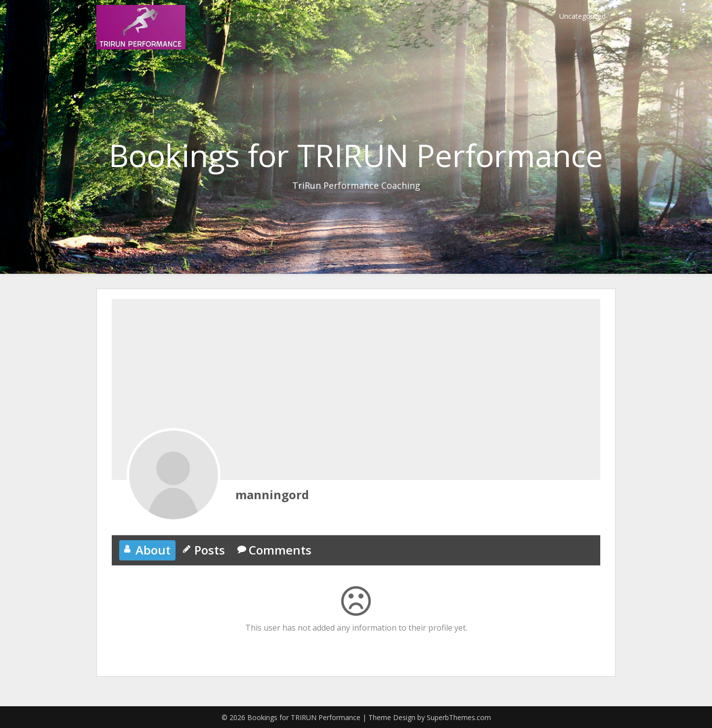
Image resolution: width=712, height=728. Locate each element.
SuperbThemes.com (459, 717)
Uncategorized (582, 16)
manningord (272, 494)
